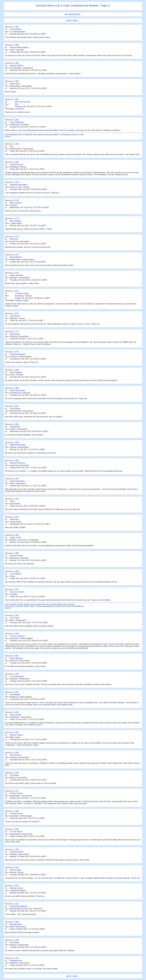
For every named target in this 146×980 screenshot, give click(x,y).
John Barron (15, 316)
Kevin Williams (16, 29)
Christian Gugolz (22, 293)
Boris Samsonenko (23, 102)
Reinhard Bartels (17, 852)
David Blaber (15, 694)
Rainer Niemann (16, 658)
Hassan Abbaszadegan (19, 47)
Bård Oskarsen (16, 203)
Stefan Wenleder (17, 275)
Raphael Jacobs (16, 888)
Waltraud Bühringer (18, 445)
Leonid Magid (15, 574)
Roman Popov (16, 870)
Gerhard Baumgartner (19, 906)
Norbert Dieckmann (18, 463)
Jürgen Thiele (15, 537)
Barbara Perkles (16, 556)
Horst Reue (14, 942)
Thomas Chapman (17, 636)
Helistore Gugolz (22, 300)
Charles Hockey (16, 813)
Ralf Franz (14, 239)
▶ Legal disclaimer (73, 14)
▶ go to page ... (73, 20)
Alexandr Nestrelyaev (18, 185)
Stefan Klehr (15, 84)
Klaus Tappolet (16, 372)
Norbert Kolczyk (16, 793)
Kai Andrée (14, 775)
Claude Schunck (16, 164)
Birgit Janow (15, 334)
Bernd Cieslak (16, 715)
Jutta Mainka (15, 427)
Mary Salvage (15, 221)
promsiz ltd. (20, 109)
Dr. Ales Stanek (16, 832)
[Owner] (8, 136)
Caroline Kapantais (18, 354)
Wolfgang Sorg (16, 961)
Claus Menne (15, 409)
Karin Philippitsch (17, 122)
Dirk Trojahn (15, 618)
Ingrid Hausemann (17, 481)
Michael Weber (16, 924)
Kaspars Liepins (16, 735)
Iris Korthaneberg (17, 676)
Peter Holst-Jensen (18, 390)
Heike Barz (14, 519)
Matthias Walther (17, 65)
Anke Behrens (16, 755)
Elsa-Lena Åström (17, 592)
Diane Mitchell (16, 257)
